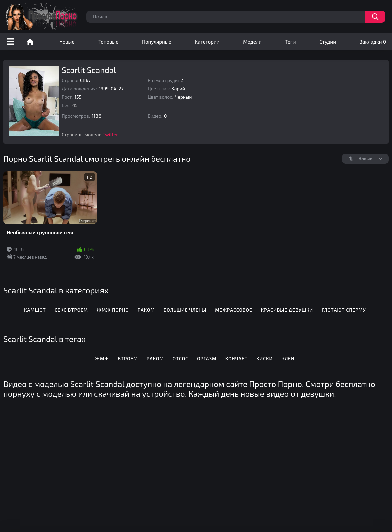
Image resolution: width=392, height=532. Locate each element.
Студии (328, 42)
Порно (30, 42)
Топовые (108, 42)
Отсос (180, 359)
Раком (146, 310)
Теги (291, 42)
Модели (252, 42)
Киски (265, 359)
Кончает (237, 359)
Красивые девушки (287, 310)
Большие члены (185, 310)
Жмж (102, 359)
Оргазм (207, 359)
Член (288, 359)
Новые (67, 42)
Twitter (110, 134)
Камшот (35, 310)
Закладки (373, 42)
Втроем (128, 359)
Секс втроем (71, 310)
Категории (207, 42)
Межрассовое (234, 310)
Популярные (157, 42)
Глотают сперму (344, 310)
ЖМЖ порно (113, 310)
